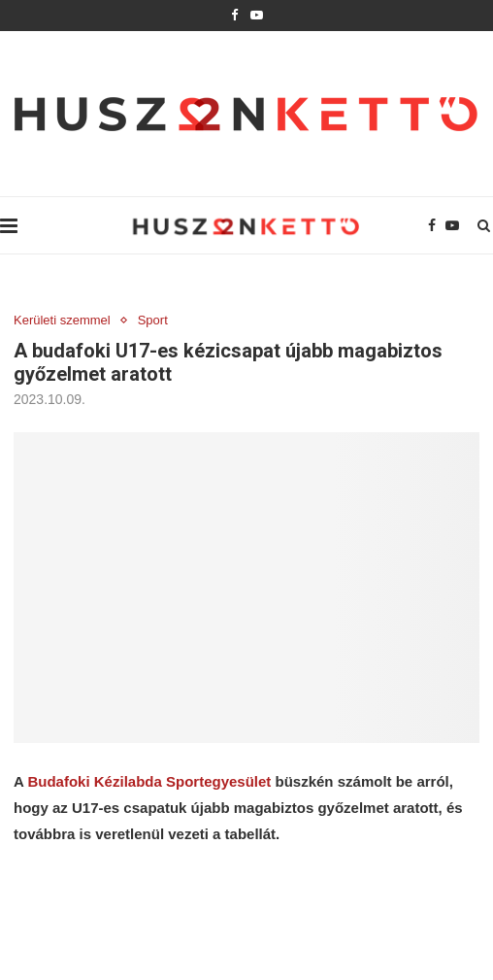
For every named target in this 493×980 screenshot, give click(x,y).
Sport (153, 320)
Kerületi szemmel (62, 320)
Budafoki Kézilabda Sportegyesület (149, 781)
